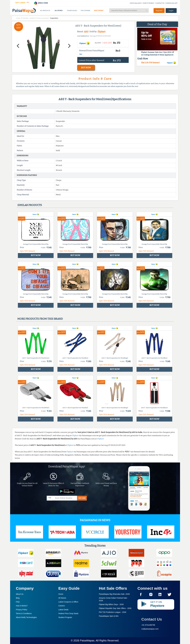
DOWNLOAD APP (172, 3)
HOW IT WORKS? (149, 3)
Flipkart (102, 32)
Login (171, 11)
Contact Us (152, 619)
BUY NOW (86, 68)
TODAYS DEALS (72, 11)
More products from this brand (40, 319)
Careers (62, 606)
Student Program (65, 617)
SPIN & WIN (41, 3)
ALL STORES (59, 11)
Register (159, 11)
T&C (81, 54)
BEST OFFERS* (99, 11)
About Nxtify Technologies (26, 617)
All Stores (62, 598)
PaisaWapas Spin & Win (109, 616)
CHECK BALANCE (136, 3)
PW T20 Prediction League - (113, 612)
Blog (18, 598)
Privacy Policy (22, 610)
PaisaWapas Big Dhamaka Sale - (114, 594)
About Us (20, 594)
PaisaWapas (87, 641)
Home (61, 594)
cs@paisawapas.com (150, 629)
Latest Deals (63, 610)
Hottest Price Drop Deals (68, 613)
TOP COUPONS (85, 11)
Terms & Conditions (24, 613)
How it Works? (22, 606)
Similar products (30, 205)
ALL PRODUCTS (45, 11)
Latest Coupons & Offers (68, 602)
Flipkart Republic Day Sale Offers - (115, 608)
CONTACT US (160, 3)
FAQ (18, 602)
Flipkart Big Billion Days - (111, 604)
